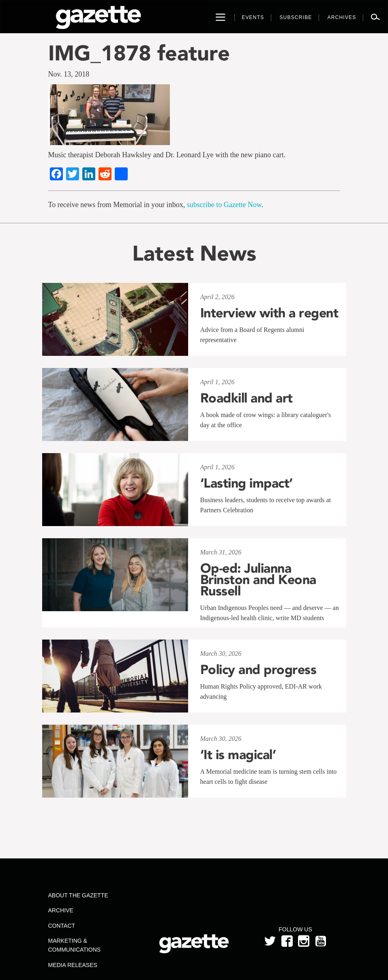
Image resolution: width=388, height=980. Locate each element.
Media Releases (73, 965)
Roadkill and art (247, 398)
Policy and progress (258, 670)
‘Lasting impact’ (247, 483)
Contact (62, 926)
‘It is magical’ (238, 755)
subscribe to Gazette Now (224, 205)
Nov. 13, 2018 (69, 74)
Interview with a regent (269, 313)
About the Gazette (78, 895)
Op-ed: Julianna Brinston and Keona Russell (258, 580)
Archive (61, 910)
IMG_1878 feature (139, 53)
